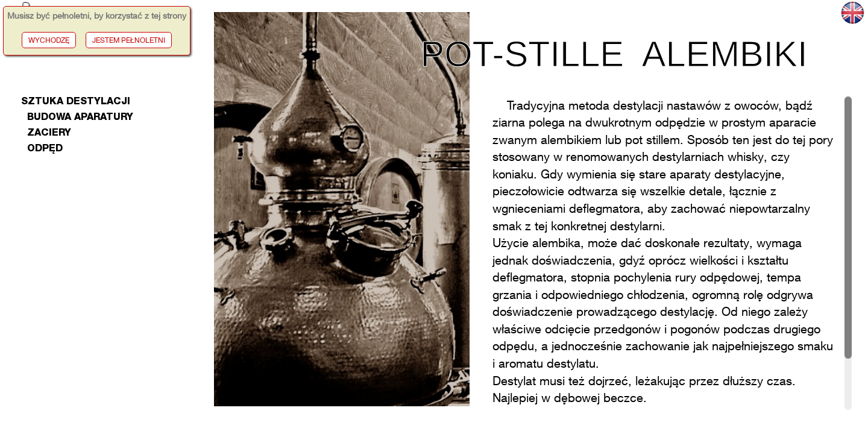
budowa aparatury (78, 118)
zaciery (46, 134)
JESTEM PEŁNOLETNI (129, 40)
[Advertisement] (102, 344)
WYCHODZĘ (49, 40)
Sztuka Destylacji (76, 102)
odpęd (42, 149)
